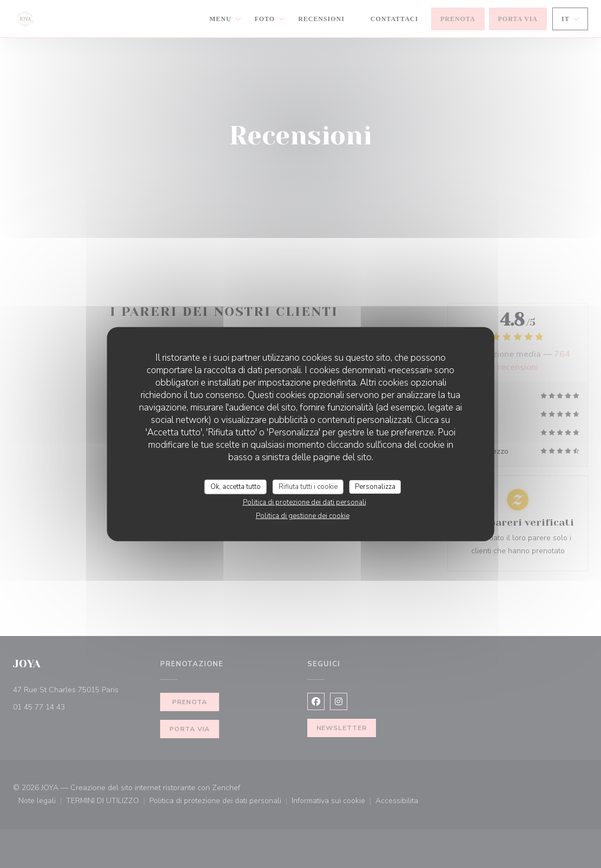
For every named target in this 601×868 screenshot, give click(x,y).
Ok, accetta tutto (236, 486)
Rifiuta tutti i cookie (308, 486)
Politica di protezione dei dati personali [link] (305, 502)
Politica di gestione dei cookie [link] (303, 516)
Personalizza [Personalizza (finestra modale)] (375, 486)
